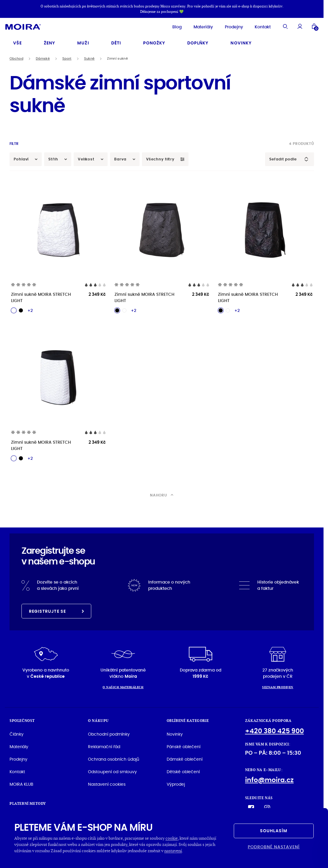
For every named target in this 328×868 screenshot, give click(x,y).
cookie (172, 838)
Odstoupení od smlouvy (112, 770)
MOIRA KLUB (21, 783)
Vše (17, 41)
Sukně (89, 57)
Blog (170, 26)
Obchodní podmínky (109, 733)
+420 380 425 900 (274, 729)
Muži (83, 41)
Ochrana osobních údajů (114, 758)
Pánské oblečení (184, 745)
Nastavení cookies (107, 783)
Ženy (49, 41)
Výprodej (176, 783)
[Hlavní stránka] (30, 26)
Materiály (197, 26)
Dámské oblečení (185, 758)
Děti (116, 41)
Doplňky (198, 41)
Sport (67, 57)
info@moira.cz (269, 778)
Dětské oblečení (183, 770)
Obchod (16, 57)
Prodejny (227, 26)
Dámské (43, 57)
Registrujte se (56, 610)
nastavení (173, 851)
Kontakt (256, 26)
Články (17, 733)
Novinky (241, 41)
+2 (30, 309)
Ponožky (154, 41)
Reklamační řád (104, 745)
